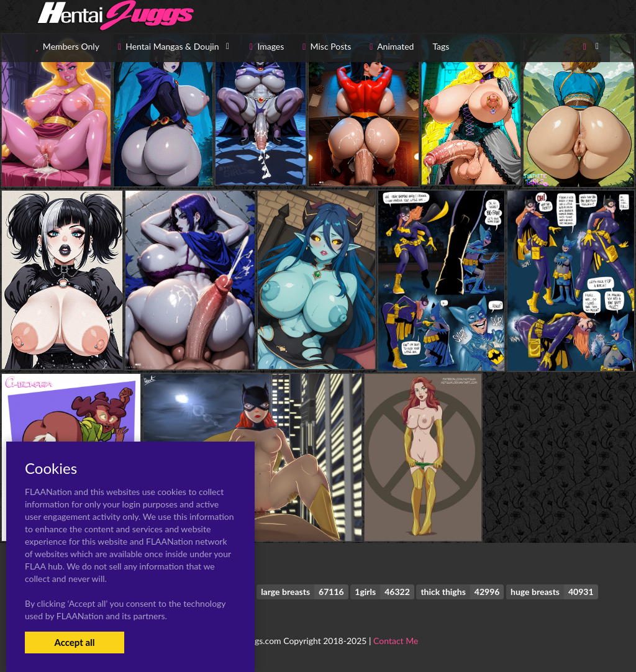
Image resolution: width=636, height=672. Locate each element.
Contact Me (396, 641)
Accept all (74, 642)
